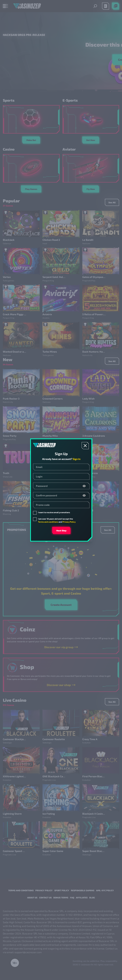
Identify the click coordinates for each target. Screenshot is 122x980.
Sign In (77, 459)
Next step (61, 530)
